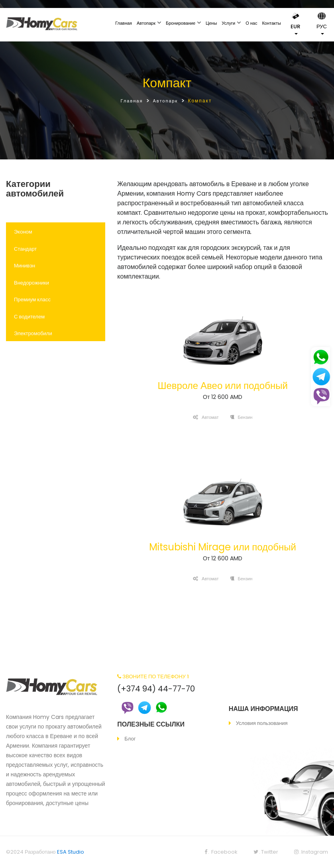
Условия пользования (262, 723)
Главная (124, 23)
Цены (211, 23)
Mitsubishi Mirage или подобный (223, 547)
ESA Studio (71, 852)
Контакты (271, 23)
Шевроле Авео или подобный (222, 386)
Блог (130, 739)
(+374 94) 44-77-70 (156, 689)
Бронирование (181, 23)
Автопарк (146, 23)
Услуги (228, 23)
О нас (251, 23)
